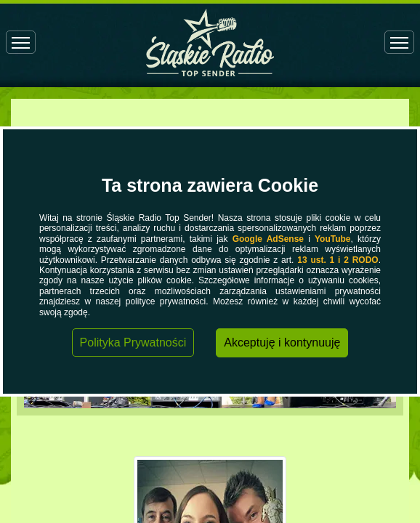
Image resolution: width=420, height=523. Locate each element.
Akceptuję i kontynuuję (282, 342)
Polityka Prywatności (133, 342)
